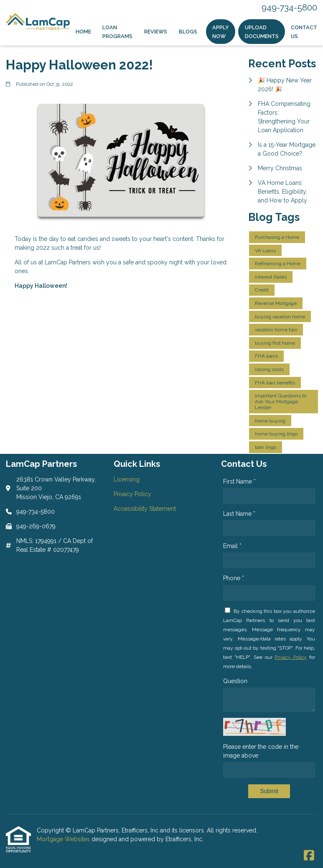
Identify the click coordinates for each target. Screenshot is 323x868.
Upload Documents (262, 32)
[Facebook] (309, 856)
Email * (232, 546)
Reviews (156, 32)
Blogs (188, 32)
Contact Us (304, 32)
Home (83, 32)
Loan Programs (117, 32)
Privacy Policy (291, 657)
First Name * (239, 481)
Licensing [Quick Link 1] (127, 479)
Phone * (234, 578)
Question (235, 681)
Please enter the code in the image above (261, 751)
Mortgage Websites (64, 839)
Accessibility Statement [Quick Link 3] (145, 509)
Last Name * (239, 514)
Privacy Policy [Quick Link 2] (132, 494)
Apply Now (221, 32)
